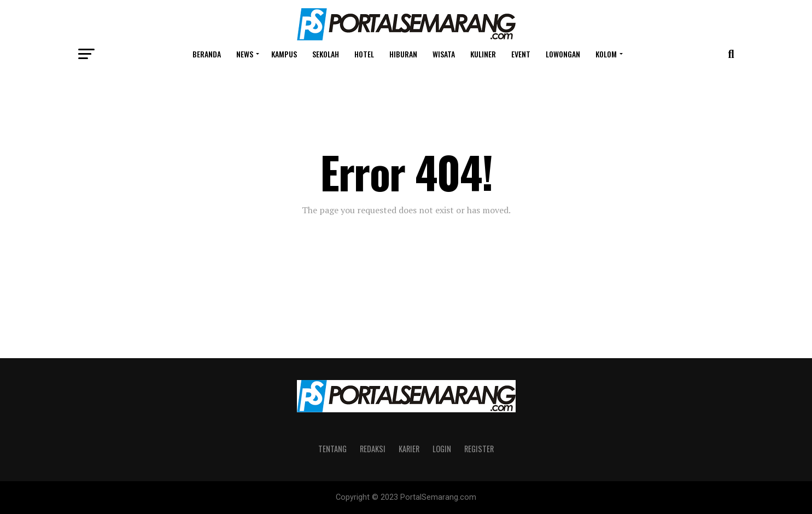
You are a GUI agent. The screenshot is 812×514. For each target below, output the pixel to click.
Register (479, 449)
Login (442, 449)
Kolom (606, 54)
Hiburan (403, 54)
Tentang (332, 449)
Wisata (444, 54)
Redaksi (373, 449)
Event (521, 54)
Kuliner (483, 54)
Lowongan (563, 54)
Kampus (284, 54)
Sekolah (326, 54)
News (245, 54)
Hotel (364, 54)
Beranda (207, 54)
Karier (409, 449)
